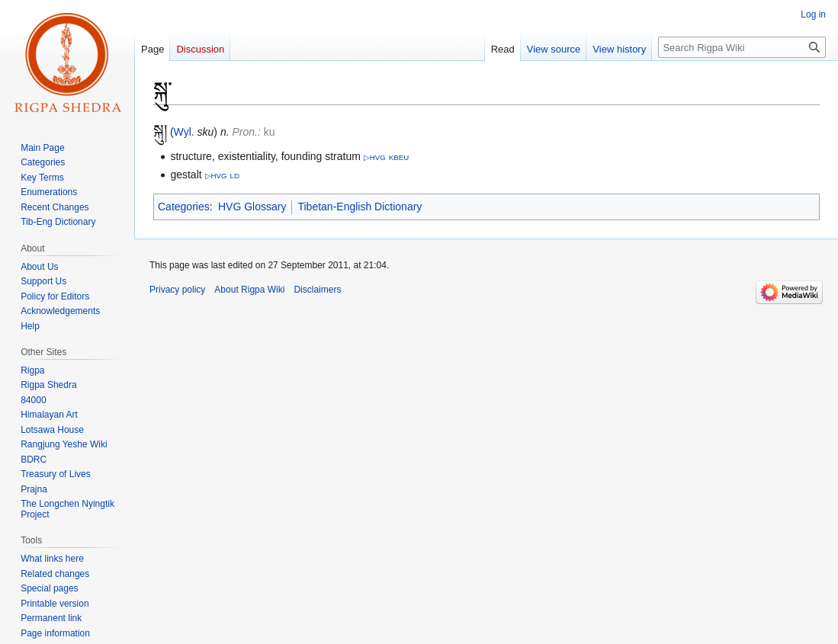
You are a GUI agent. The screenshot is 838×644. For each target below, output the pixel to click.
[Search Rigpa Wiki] (742, 47)
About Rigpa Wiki (249, 290)
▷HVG (375, 157)
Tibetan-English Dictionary (360, 207)
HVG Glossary (252, 207)
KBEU (399, 157)
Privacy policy (177, 290)
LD (234, 176)
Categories (184, 207)
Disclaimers (317, 290)
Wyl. (184, 132)
